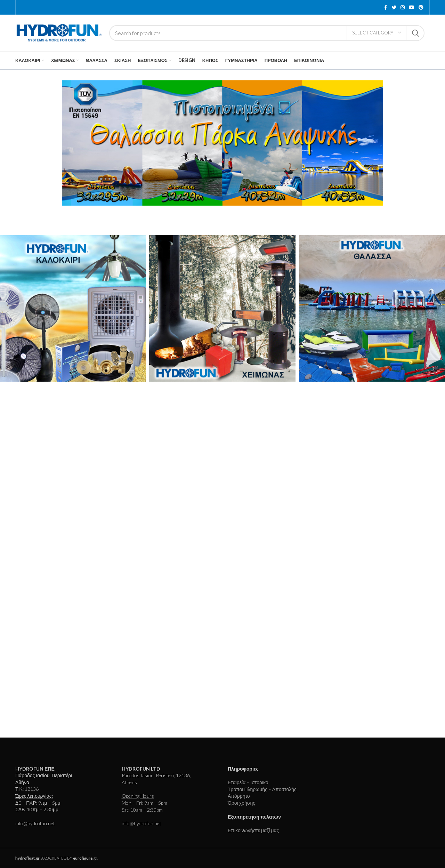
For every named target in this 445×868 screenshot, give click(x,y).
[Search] (267, 33)
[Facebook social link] (386, 7)
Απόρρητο (239, 796)
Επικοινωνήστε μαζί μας (253, 830)
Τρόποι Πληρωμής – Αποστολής (262, 789)
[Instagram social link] (403, 7)
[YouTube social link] (412, 7)
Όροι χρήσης (241, 803)
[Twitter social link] (394, 7)
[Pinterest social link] (421, 7)
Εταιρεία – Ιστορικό (248, 782)
